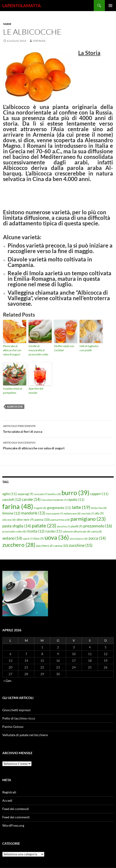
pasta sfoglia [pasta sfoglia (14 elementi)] (17, 526)
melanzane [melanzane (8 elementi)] (72, 513)
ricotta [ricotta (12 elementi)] (36, 531)
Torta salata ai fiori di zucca (58, 428)
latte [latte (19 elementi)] (81, 507)
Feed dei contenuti (16, 809)
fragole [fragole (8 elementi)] (40, 508)
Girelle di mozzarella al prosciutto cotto (38, 350)
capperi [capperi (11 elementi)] (99, 494)
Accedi (7, 800)
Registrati (9, 792)
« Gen (7, 681)
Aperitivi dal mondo (36, 391)
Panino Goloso (13, 727)
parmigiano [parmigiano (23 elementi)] (88, 519)
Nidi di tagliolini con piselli (89, 348)
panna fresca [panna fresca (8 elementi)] (60, 520)
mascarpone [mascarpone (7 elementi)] (54, 513)
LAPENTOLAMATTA (22, 6)
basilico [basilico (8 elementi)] (54, 494)
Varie (7, 24)
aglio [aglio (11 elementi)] (10, 494)
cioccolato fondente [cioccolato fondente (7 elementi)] (54, 500)
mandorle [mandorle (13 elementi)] (33, 513)
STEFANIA (39, 41)
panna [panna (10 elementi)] (42, 519)
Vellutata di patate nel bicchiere (25, 735)
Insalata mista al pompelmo (13, 391)
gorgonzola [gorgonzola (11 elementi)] (59, 508)
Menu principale (110, 6)
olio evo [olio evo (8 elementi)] (9, 520)
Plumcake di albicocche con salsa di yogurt (12, 350)
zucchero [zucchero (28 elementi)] (19, 545)
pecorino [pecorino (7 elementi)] (64, 526)
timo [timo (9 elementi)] (39, 538)
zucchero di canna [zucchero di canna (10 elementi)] (52, 546)
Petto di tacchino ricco (19, 718)
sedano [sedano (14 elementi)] (12, 538)
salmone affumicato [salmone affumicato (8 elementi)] (77, 531)
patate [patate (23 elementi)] (44, 525)
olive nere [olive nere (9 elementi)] (25, 520)
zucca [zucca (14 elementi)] (97, 538)
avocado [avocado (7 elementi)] (40, 494)
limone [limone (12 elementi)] (11, 513)
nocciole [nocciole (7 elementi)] (88, 513)
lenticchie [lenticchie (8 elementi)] (99, 508)
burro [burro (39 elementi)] (75, 493)
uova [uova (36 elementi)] (57, 537)
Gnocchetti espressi (16, 710)
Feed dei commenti (16, 817)
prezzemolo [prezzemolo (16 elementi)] (98, 526)
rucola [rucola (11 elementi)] (54, 531)
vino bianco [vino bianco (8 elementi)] (79, 539)
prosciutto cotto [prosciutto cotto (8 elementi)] (14, 531)
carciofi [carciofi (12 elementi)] (12, 499)
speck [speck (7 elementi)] (28, 539)
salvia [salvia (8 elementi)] (97, 531)
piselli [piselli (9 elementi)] (77, 526)
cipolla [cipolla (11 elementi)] (76, 499)
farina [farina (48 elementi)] (18, 506)
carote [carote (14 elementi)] (31, 499)
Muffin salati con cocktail (64, 348)
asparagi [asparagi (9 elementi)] (26, 494)
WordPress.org (13, 825)
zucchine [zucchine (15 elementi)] (81, 545)
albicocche (15, 407)
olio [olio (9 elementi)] (99, 513)
